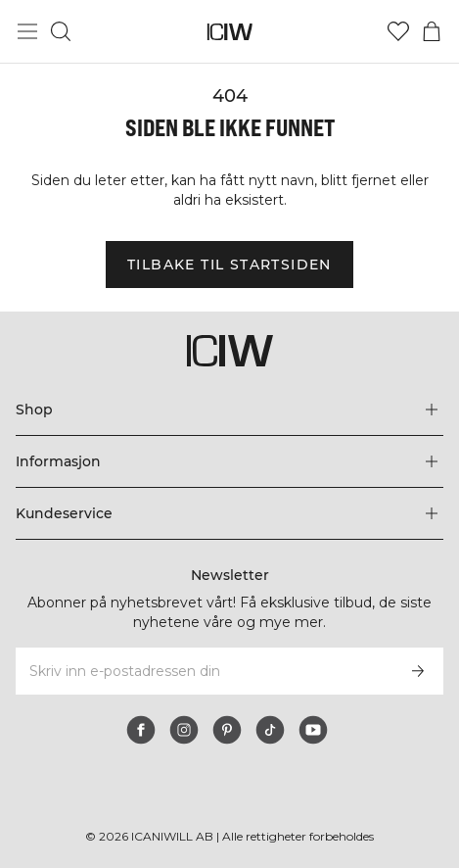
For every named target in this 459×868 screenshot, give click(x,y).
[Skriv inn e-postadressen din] (203, 671)
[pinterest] (227, 730)
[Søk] (61, 31)
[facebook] (141, 730)
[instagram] (184, 730)
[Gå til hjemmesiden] (229, 32)
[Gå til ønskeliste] (398, 31)
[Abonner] (418, 671)
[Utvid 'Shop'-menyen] (229, 410)
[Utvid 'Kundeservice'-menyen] (229, 513)
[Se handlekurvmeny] (432, 31)
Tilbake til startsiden (229, 265)
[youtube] (313, 730)
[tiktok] (270, 730)
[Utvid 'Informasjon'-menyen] (229, 461)
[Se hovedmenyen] (27, 31)
